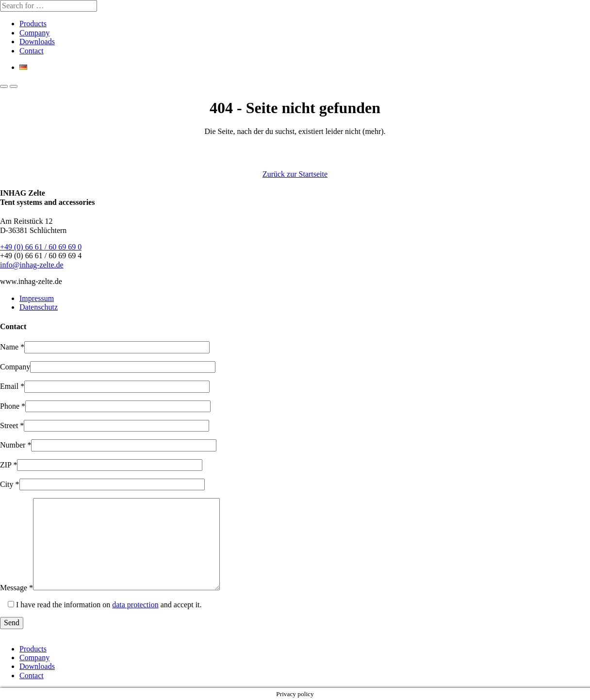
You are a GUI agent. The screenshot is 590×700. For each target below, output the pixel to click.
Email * (12, 386)
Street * (12, 425)
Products (33, 24)
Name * (12, 347)
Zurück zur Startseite (295, 174)
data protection (135, 605)
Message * (16, 588)
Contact (32, 51)
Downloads (37, 42)
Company (34, 33)
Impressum (37, 298)
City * (10, 484)
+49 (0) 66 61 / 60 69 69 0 (41, 247)
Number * (16, 445)
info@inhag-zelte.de (32, 265)
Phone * (13, 406)
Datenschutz (39, 307)
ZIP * (8, 465)
